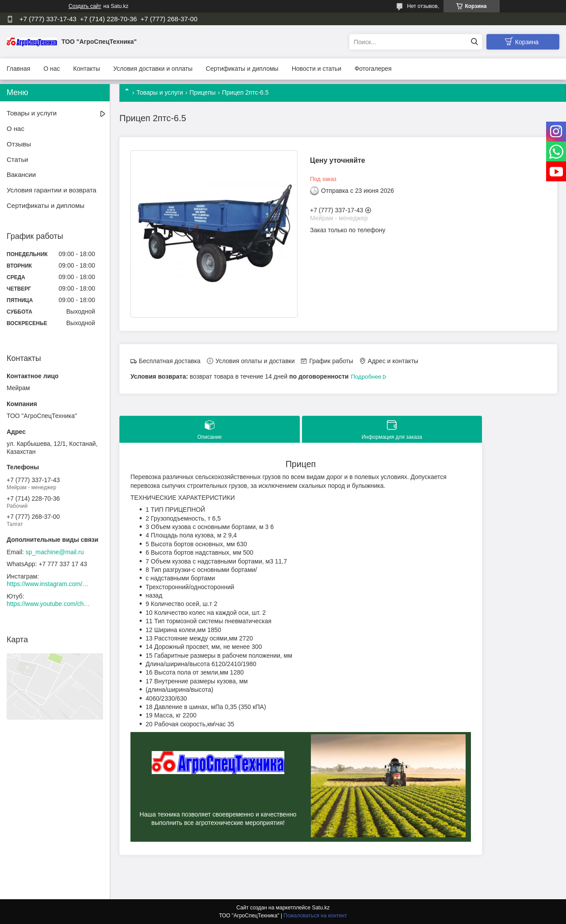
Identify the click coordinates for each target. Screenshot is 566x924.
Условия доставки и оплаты (153, 69)
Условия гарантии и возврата (52, 190)
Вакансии (21, 174)
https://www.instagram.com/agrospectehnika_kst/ (49, 584)
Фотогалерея (373, 69)
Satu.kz (321, 908)
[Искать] (474, 42)
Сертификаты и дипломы (242, 69)
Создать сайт (85, 6)
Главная (18, 69)
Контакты (87, 69)
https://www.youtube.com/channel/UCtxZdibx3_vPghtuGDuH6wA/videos (49, 604)
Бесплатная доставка (170, 361)
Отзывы (19, 144)
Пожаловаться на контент (315, 916)
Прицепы (203, 92)
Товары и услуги (160, 92)
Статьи (17, 159)
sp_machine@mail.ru (55, 552)
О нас (52, 69)
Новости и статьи (317, 69)
